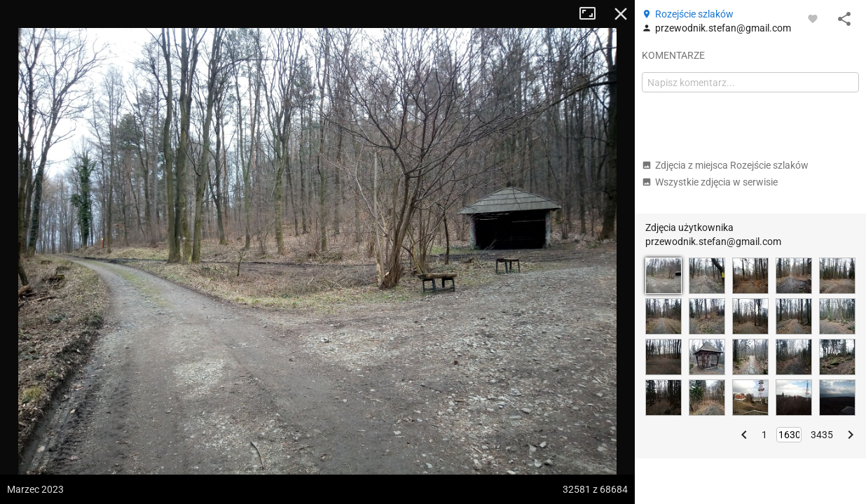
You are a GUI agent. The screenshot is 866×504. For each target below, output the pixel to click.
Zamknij (621, 14)
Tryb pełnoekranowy (593, 14)
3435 (822, 435)
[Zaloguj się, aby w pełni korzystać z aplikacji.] (813, 18)
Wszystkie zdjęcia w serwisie (710, 182)
